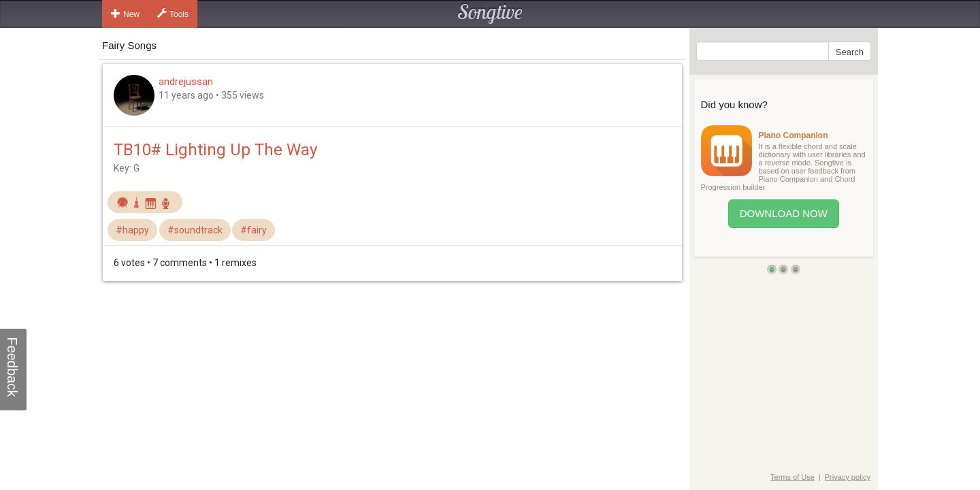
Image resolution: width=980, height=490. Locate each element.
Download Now (784, 213)
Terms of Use (793, 477)
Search (850, 52)
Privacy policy (848, 477)
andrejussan (186, 82)
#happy (132, 230)
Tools (173, 14)
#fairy (254, 230)
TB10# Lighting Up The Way (215, 150)
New (125, 14)
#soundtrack (195, 230)
